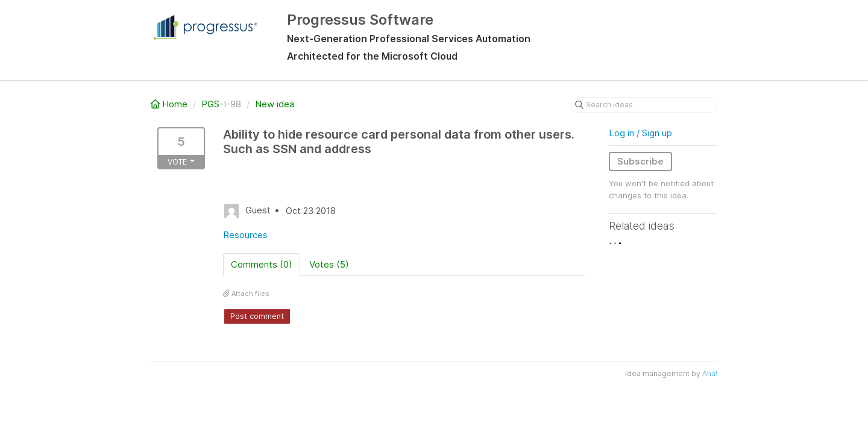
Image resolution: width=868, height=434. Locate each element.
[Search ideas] (644, 105)
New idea (275, 104)
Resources (245, 235)
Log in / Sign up (640, 133)
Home (170, 104)
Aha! (710, 373)
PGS (210, 104)
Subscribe (640, 161)
